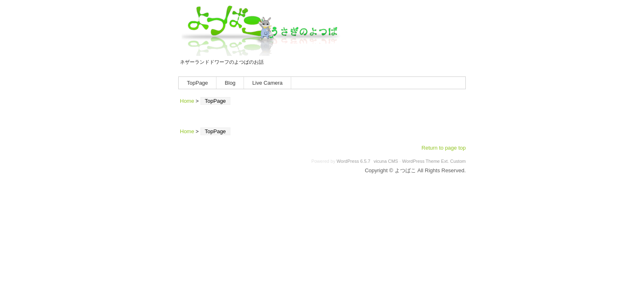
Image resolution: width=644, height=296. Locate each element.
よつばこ (264, 30)
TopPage (197, 83)
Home (187, 101)
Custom (458, 161)
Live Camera (267, 83)
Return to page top (444, 148)
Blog (230, 83)
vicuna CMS (386, 161)
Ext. (445, 161)
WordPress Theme (421, 161)
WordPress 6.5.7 (354, 161)
